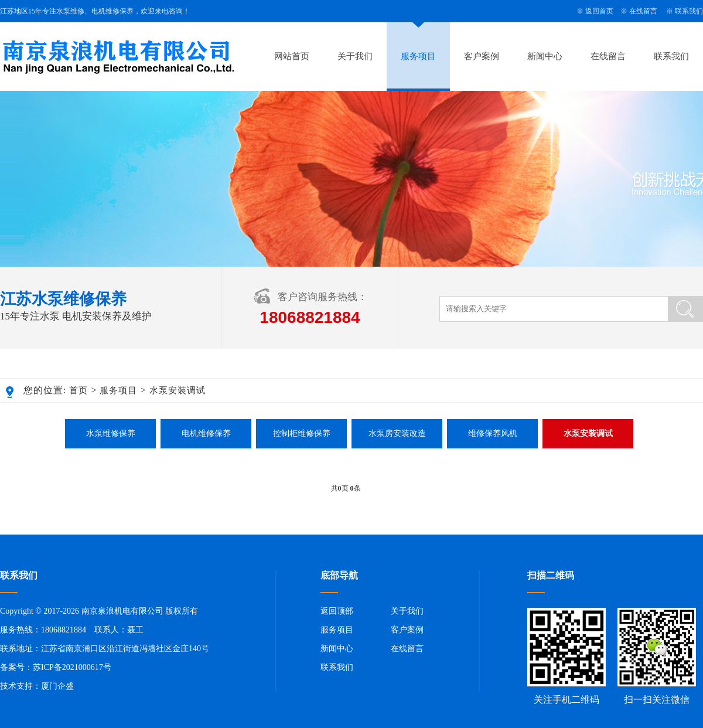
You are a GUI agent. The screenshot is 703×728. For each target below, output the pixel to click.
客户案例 (482, 56)
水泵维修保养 (111, 433)
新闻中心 (545, 56)
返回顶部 (337, 611)
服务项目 (418, 56)
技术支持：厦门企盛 (37, 686)
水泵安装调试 (178, 390)
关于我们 (355, 56)
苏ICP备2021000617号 (72, 667)
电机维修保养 (206, 433)
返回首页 (599, 11)
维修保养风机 (493, 433)
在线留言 (643, 11)
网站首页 (292, 56)
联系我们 (689, 11)
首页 (79, 390)
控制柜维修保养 (302, 433)
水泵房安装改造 (397, 433)
